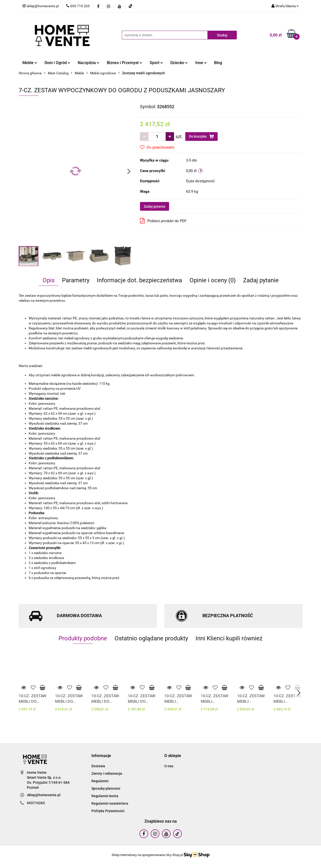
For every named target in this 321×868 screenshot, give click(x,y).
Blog (218, 63)
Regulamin (100, 781)
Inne (201, 63)
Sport (156, 63)
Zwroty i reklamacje (107, 773)
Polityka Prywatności (108, 811)
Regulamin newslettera (110, 803)
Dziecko (179, 63)
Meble (30, 63)
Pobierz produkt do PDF (163, 221)
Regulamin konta (105, 796)
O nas (169, 766)
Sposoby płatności (106, 788)
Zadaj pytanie (155, 206)
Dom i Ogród (57, 63)
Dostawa (98, 766)
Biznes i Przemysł (125, 63)
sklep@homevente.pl (44, 795)
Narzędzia (89, 63)
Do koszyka (201, 136)
